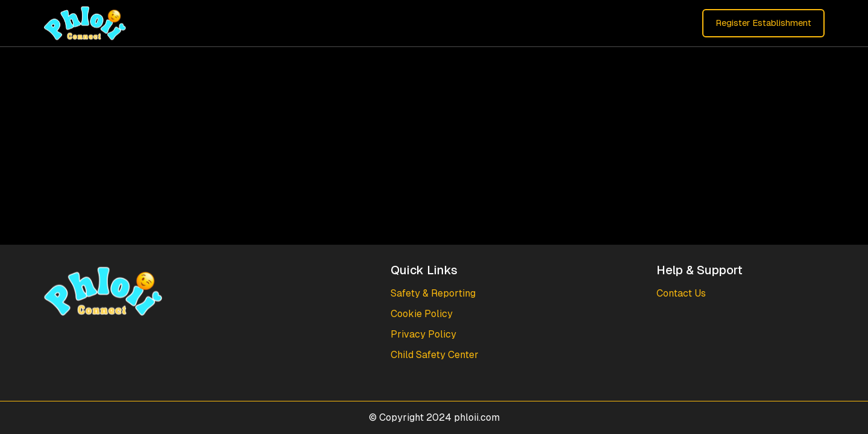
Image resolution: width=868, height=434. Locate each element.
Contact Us (681, 293)
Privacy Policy (423, 334)
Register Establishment (763, 23)
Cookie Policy (422, 314)
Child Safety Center (435, 355)
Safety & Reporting (433, 293)
